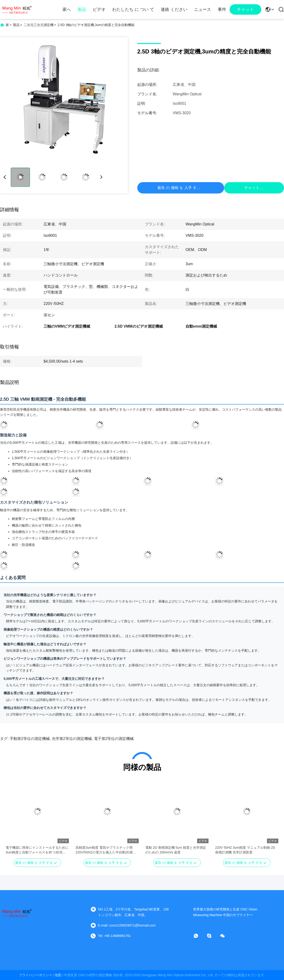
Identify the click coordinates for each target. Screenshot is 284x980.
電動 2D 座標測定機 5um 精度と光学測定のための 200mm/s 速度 (176, 850)
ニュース (203, 9)
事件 (222, 9)
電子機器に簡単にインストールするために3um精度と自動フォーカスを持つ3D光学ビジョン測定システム (37, 850)
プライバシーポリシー (35, 975)
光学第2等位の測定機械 (72, 739)
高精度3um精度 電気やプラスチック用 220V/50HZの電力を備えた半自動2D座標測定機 (106, 850)
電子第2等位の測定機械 (114, 739)
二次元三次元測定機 (39, 25)
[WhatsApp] (199, 936)
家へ (67, 9)
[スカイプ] (213, 936)
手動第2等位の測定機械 (30, 739)
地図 (58, 975)
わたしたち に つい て (133, 9)
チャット (245, 9)
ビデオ (99, 9)
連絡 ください (174, 9)
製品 (82, 9)
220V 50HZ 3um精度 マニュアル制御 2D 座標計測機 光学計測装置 (245, 850)
